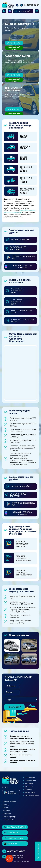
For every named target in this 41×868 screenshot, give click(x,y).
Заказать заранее (32, 795)
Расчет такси (30, 792)
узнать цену (14, 707)
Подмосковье (30, 780)
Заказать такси (14, 43)
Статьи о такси (8, 820)
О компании (30, 777)
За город (6, 811)
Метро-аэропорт (9, 817)
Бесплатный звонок (14, 48)
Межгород (29, 783)
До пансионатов (9, 802)
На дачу (6, 805)
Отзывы (6, 808)
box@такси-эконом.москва (18, 861)
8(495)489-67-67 (32, 5)
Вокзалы (28, 789)
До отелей (7, 814)
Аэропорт (29, 786)
